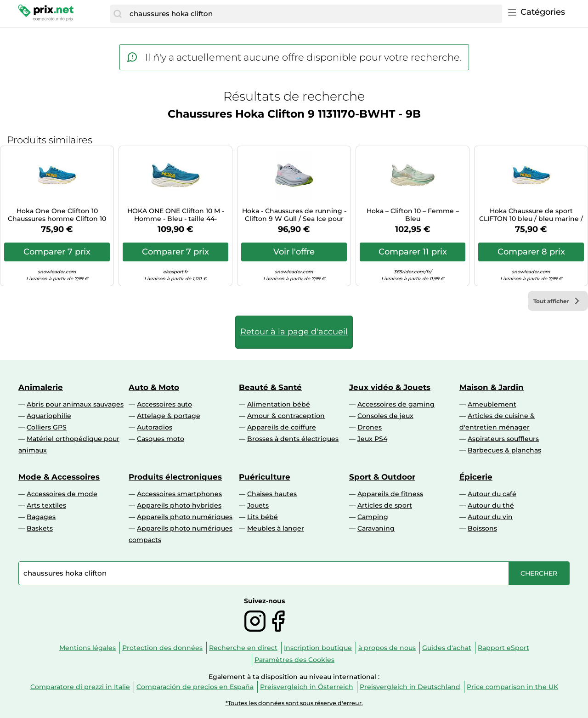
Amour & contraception (286, 416)
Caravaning (376, 528)
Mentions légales (88, 648)
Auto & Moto (154, 387)
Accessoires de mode (62, 494)
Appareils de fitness (390, 494)
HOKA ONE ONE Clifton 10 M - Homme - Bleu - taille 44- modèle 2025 (176, 215)
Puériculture (265, 477)
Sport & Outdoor (382, 477)
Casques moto (161, 439)
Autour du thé (491, 505)
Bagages (41, 517)
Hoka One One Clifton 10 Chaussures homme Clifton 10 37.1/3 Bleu (57, 215)
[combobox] (314, 14)
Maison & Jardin (492, 387)
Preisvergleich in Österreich (307, 687)
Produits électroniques (175, 477)
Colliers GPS (47, 427)
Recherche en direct (243, 648)
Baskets (40, 528)
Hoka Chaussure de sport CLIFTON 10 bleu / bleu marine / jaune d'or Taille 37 (531, 215)
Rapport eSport (503, 648)
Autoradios (155, 427)
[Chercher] (118, 14)
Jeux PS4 (372, 439)
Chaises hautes (272, 494)
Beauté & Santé (270, 387)
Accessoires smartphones (179, 494)
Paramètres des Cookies (294, 660)
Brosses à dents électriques (293, 439)
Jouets (258, 505)
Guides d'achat (447, 648)
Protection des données (162, 648)
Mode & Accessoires (59, 477)
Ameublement (492, 404)
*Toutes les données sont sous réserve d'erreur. (294, 703)
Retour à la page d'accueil (294, 332)
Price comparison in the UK (512, 687)
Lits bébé (263, 517)
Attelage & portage (169, 416)
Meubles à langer (276, 528)
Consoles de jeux (385, 416)
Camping (373, 517)
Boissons (482, 528)
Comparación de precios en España (195, 687)
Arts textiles (46, 505)
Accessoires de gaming (396, 404)
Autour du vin (490, 517)
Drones (370, 427)
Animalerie (41, 387)
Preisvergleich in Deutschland (410, 687)
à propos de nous (387, 648)
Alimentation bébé (279, 404)
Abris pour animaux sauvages (75, 404)
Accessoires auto (164, 404)
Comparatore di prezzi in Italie (80, 687)
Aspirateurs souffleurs (503, 439)
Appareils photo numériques (185, 517)
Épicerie (476, 477)
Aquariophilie (49, 416)
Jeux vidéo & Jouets (390, 387)
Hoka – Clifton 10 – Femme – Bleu (413, 215)
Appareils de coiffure (282, 427)
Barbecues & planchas (504, 450)
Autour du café (492, 494)
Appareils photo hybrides (179, 505)
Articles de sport (385, 505)
